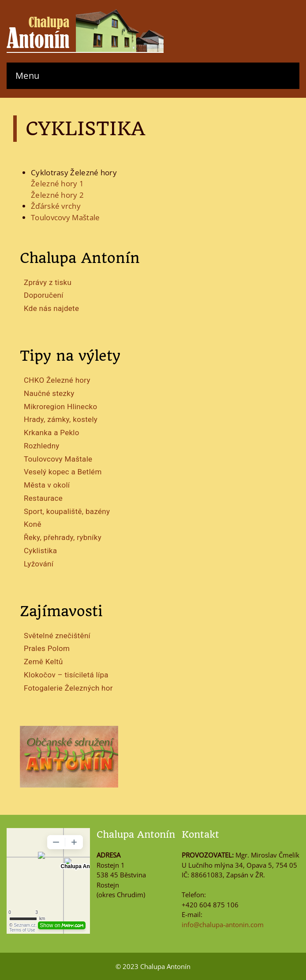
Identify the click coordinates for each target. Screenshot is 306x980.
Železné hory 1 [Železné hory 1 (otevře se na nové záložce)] (57, 183)
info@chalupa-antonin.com (223, 925)
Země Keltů (43, 662)
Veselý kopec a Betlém (63, 472)
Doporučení (44, 295)
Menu (27, 76)
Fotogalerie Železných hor (68, 688)
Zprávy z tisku (48, 282)
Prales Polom (47, 648)
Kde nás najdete (51, 308)
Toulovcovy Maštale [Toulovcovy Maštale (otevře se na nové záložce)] (65, 217)
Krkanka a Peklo (52, 433)
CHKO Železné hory (57, 380)
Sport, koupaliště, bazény (67, 511)
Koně (33, 524)
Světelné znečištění (57, 636)
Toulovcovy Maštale (58, 459)
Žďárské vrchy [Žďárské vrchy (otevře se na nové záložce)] (56, 206)
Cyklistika (40, 551)
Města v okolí (47, 485)
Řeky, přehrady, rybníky (63, 537)
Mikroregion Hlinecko (61, 407)
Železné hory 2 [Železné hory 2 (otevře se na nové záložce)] (57, 195)
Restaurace (43, 498)
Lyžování (39, 564)
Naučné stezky (49, 393)
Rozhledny (42, 446)
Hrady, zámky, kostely (61, 419)
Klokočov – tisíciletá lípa (66, 675)
